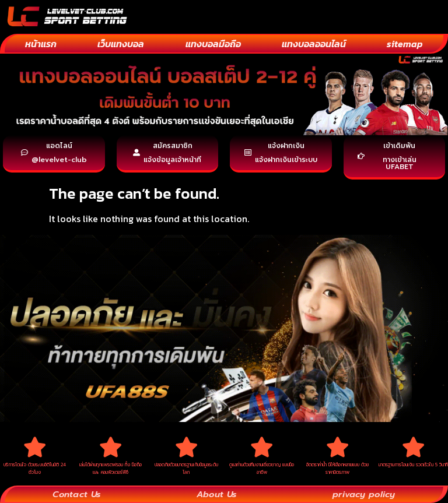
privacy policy (364, 494)
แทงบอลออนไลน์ (314, 44)
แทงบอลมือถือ (213, 44)
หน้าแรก (41, 44)
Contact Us (77, 494)
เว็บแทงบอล (121, 44)
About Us (216, 494)
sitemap (405, 44)
